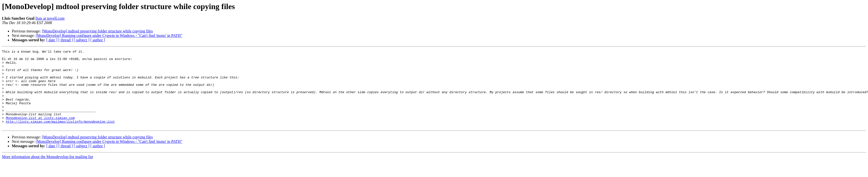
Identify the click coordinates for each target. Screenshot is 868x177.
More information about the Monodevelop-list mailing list (48, 172)
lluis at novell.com (50, 18)
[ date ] (52, 40)
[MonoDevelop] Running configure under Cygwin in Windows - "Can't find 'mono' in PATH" (109, 36)
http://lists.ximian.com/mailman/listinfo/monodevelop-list (60, 136)
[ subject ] (82, 40)
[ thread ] (66, 40)
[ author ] (98, 40)
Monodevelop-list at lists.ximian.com (40, 132)
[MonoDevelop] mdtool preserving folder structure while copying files (97, 31)
